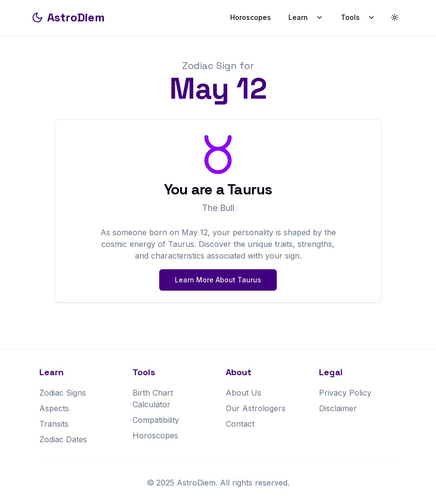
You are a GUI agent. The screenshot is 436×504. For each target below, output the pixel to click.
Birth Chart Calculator (153, 399)
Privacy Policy (345, 393)
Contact (240, 424)
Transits (54, 424)
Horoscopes (251, 17)
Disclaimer (338, 408)
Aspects (54, 408)
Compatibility (156, 420)
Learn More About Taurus (218, 280)
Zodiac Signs (63, 393)
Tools (358, 17)
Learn (306, 17)
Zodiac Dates (63, 439)
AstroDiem (68, 17)
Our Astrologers (256, 408)
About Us (243, 393)
